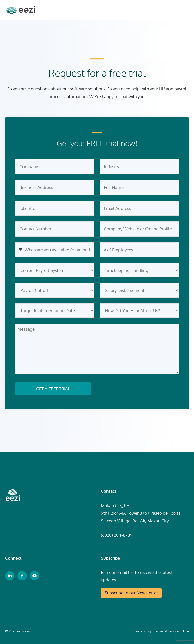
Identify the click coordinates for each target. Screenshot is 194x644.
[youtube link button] (34, 576)
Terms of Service (166, 631)
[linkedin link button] (10, 576)
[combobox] (55, 250)
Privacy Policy (141, 631)
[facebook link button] (22, 576)
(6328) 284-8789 (117, 535)
